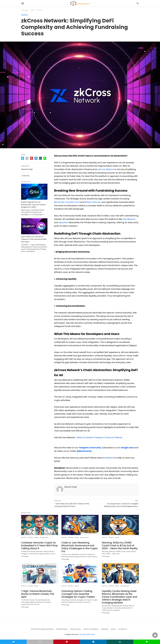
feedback (110, 458)
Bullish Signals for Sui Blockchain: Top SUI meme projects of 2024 (33, 204)
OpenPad (63, 222)
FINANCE (31, 537)
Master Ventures (93, 202)
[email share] (27, 158)
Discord (110, 437)
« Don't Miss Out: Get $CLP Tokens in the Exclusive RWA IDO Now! (72, 505)
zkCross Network (106, 169)
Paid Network (129, 219)
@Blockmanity (89, 451)
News (32, 10)
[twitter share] (23, 158)
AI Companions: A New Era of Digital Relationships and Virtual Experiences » (121, 505)
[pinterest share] (32, 158)
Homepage (25, 10)
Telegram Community (90, 447)
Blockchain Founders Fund (67, 202)
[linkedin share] (36, 158)
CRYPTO (24, 537)
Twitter (79, 437)
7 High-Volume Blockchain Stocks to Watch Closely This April (37, 593)
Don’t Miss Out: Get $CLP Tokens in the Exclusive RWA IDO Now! (33, 238)
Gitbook (119, 437)
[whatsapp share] (40, 158)
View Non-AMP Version (87, 633)
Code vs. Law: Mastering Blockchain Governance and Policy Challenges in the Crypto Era (79, 547)
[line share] (45, 158)
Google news (128, 447)
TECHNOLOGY (44, 537)
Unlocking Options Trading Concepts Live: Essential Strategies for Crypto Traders (78, 593)
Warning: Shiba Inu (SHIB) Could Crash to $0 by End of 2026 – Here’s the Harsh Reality (120, 545)
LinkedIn (89, 437)
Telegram (99, 437)
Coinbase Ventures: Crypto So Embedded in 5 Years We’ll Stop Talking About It (39, 545)
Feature (39, 10)
